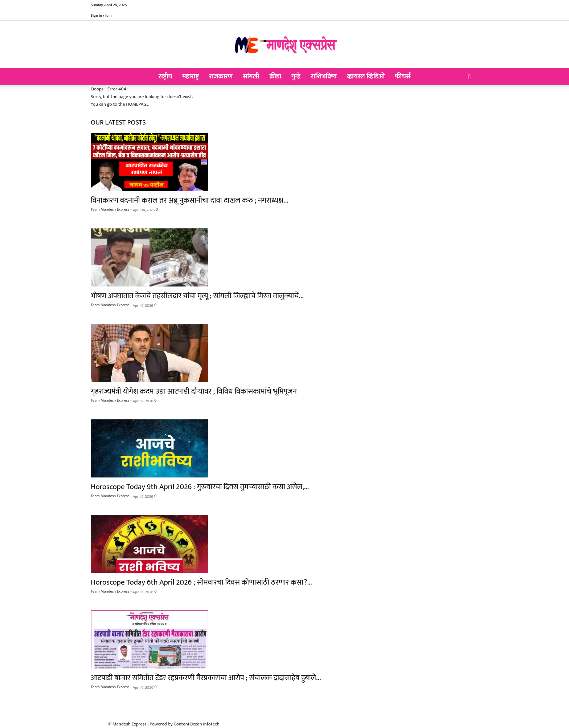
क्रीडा (275, 77)
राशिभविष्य (324, 77)
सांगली (251, 77)
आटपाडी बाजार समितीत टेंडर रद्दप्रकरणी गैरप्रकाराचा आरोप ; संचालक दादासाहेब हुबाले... (206, 678)
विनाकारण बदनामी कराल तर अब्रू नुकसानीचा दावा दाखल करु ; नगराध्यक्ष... (189, 200)
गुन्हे (296, 77)
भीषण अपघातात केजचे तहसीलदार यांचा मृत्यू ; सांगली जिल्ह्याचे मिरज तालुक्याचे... (197, 296)
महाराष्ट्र (191, 77)
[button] (470, 77)
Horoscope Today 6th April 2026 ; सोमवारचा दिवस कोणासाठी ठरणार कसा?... (201, 582)
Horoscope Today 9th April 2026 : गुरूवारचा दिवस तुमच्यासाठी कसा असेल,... (200, 487)
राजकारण (221, 77)
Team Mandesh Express (110, 210)
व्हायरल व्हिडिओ (366, 77)
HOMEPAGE (137, 104)
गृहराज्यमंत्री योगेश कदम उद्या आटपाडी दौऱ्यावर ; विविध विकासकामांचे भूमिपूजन (194, 391)
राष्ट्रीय (165, 77)
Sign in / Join (101, 16)
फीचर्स (403, 77)
